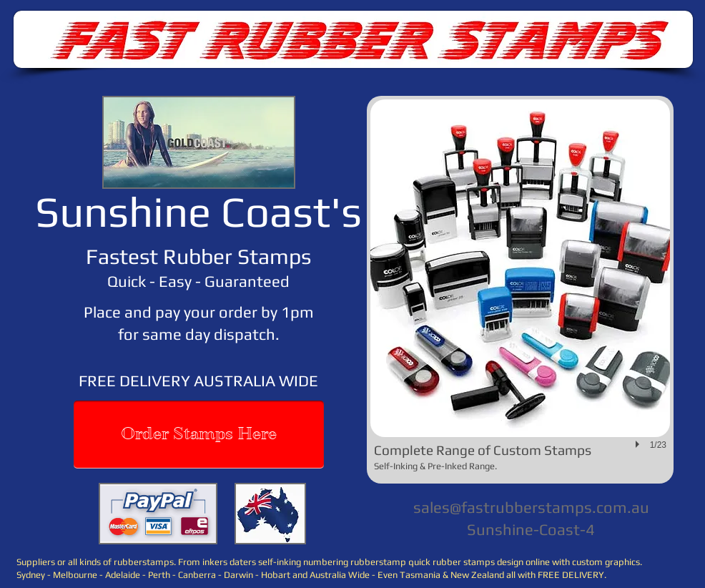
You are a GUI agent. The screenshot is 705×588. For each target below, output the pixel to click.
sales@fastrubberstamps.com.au (531, 507)
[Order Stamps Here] (199, 435)
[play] (639, 444)
